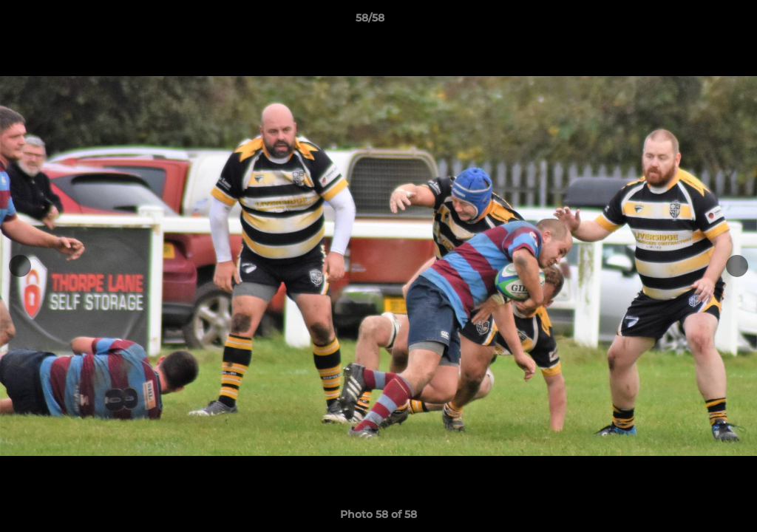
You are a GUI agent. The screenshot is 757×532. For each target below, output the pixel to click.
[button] (695, 21)
